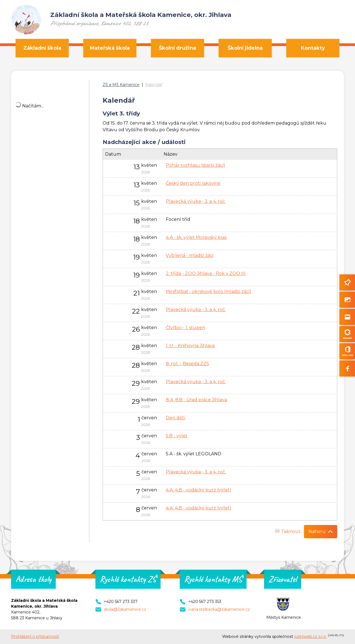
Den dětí (176, 418)
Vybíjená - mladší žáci (190, 255)
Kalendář (154, 85)
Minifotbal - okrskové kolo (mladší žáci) (209, 291)
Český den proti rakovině (193, 183)
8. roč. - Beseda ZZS (187, 364)
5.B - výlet (177, 436)
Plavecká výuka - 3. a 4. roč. (196, 201)
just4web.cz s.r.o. (310, 637)
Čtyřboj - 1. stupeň (186, 328)
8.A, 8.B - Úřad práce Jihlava (196, 400)
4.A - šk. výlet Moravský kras (196, 237)
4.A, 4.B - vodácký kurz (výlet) (199, 490)
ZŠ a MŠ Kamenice (121, 85)
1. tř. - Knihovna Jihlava (190, 346)
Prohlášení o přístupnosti (35, 637)
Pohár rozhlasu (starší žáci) (196, 165)
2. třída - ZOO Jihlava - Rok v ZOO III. (206, 273)
